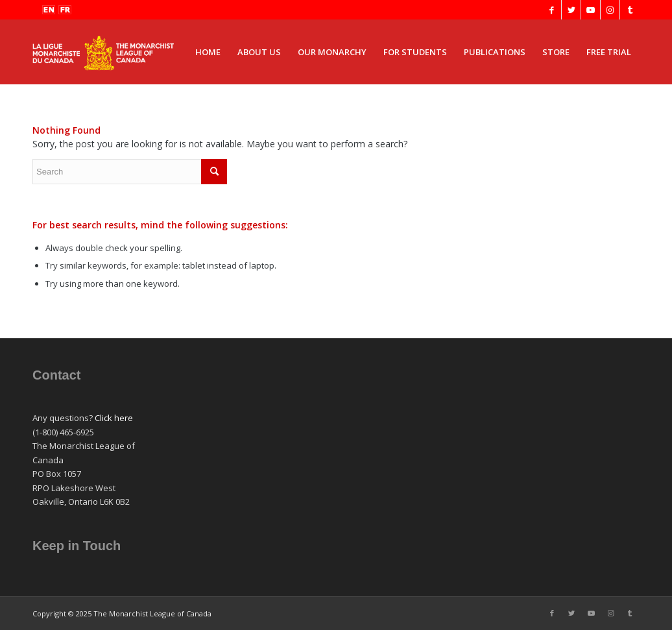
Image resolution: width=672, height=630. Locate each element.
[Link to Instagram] (610, 10)
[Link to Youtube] (591, 10)
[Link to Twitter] (571, 10)
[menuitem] (208, 52)
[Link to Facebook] (552, 10)
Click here (114, 418)
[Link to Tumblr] (630, 10)
